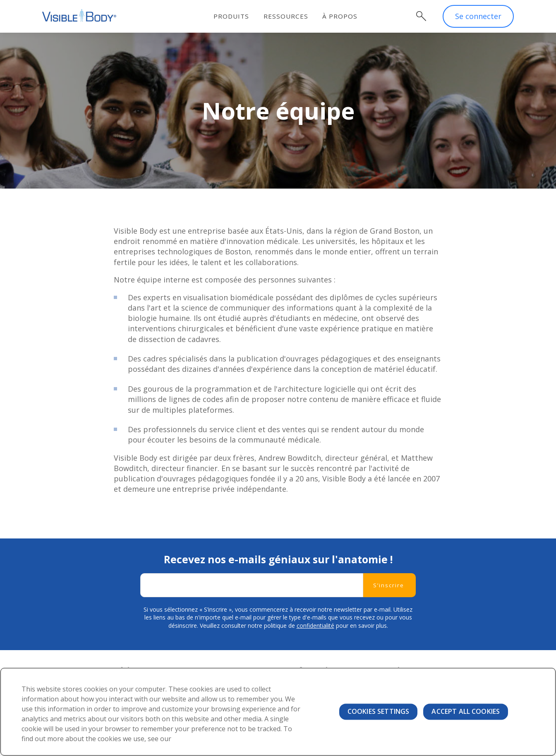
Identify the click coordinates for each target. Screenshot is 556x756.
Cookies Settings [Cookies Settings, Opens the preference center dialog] (379, 711)
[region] (278, 712)
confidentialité (315, 626)
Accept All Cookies (466, 711)
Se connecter (478, 17)
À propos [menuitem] (340, 16)
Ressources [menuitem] (286, 16)
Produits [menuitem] (232, 16)
